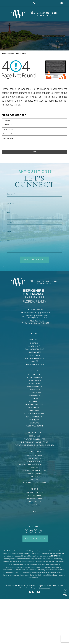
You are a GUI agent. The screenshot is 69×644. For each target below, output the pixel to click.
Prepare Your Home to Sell (35, 479)
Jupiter (34, 407)
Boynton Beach (34, 386)
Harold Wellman (34, 507)
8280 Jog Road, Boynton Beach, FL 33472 (43, 322)
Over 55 (34, 369)
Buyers (34, 485)
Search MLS (34, 444)
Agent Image (45, 588)
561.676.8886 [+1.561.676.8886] (44, 309)
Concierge (35, 460)
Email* (9, 221)
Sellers (34, 488)
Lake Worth (34, 398)
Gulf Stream (34, 392)
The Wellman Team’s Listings (34, 450)
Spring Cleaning (34, 482)
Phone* (9, 239)
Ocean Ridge (34, 416)
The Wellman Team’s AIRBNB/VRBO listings (34, 453)
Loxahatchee (34, 401)
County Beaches (34, 469)
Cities (35, 379)
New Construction (35, 372)
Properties (35, 440)
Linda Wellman (34, 504)
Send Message (34, 268)
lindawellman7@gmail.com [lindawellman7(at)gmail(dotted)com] (44, 312)
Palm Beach (34, 419)
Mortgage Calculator (34, 491)
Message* (10, 249)
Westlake (35, 431)
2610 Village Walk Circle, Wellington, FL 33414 (43, 317)
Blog (35, 513)
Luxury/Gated (34, 360)
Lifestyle (35, 348)
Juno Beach (34, 404)
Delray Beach (35, 389)
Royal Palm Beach (34, 425)
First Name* (11, 202)
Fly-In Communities (34, 366)
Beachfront (34, 354)
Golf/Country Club (34, 357)
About (34, 497)
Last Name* (11, 211)
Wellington (34, 428)
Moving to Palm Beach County (34, 472)
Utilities (34, 475)
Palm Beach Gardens (34, 422)
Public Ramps (35, 466)
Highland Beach (34, 395)
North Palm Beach (34, 413)
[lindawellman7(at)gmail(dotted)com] (61, 3)
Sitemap (55, 586)
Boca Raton (34, 383)
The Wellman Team (35, 501)
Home (34, 341)
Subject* (10, 230)
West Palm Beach (34, 434)
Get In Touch (44, 538)
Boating (34, 351)
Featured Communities (34, 447)
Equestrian (34, 363)
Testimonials (35, 510)
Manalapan (35, 410)
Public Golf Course (34, 463)
